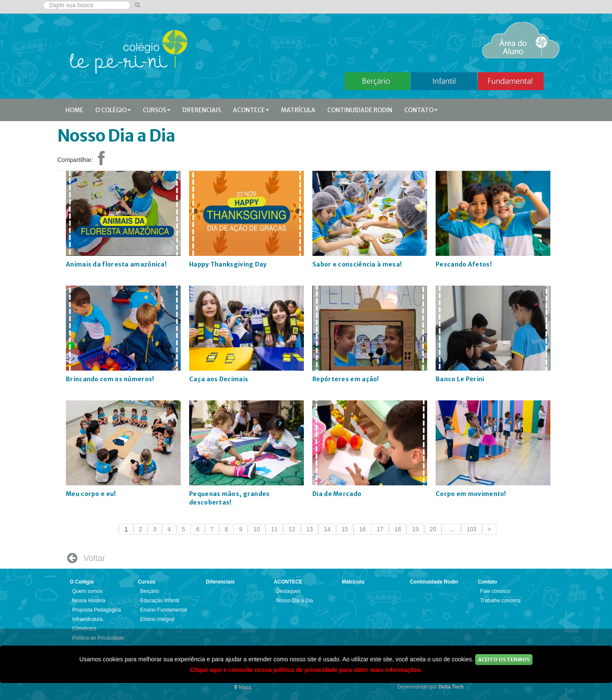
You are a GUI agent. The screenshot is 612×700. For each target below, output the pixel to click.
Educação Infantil (160, 601)
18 (398, 529)
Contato (421, 110)
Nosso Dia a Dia (295, 601)
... (451, 529)
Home (74, 110)
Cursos (157, 110)
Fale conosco (495, 591)
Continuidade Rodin (360, 110)
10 (257, 529)
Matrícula (298, 110)
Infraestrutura (87, 619)
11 (275, 529)
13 (310, 529)
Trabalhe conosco (500, 601)
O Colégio (113, 110)
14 (327, 529)
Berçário (150, 591)
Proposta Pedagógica (97, 610)
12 (292, 529)
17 (380, 529)
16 (363, 529)
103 (472, 529)
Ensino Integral (157, 619)
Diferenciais (202, 110)
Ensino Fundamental (164, 610)
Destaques (288, 591)
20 (433, 529)
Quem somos (87, 591)
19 (415, 529)
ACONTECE (251, 110)
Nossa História (89, 601)
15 (345, 529)
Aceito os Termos (504, 659)
